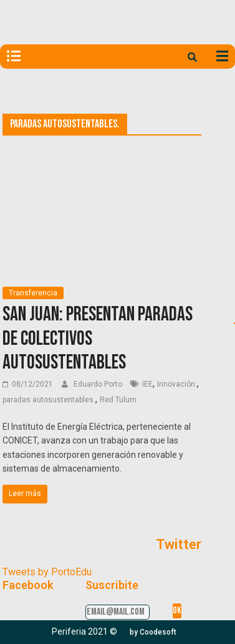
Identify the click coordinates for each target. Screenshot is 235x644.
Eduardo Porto (99, 384)
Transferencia (33, 293)
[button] (153, 632)
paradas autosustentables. (49, 400)
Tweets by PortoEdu (47, 572)
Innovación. (177, 384)
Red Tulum (118, 400)
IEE (147, 384)
